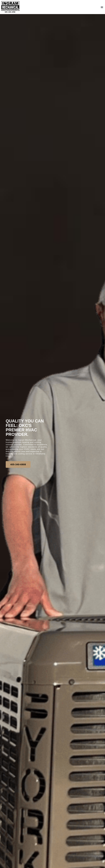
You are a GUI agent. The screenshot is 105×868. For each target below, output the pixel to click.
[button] (102, 7)
